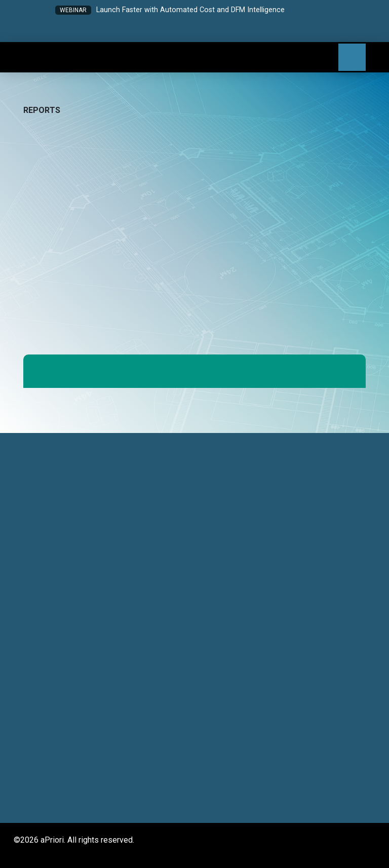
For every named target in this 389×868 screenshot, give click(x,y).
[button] (154, 31)
